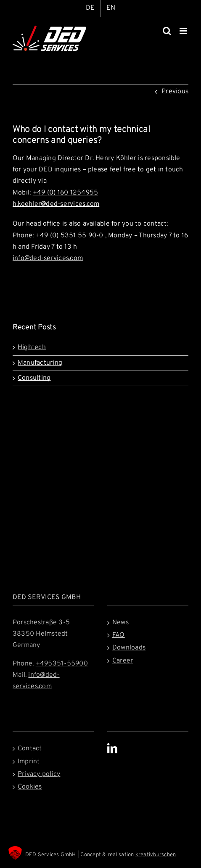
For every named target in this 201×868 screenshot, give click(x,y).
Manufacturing (40, 363)
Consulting (34, 378)
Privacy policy (39, 774)
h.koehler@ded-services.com (56, 204)
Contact (30, 749)
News (120, 623)
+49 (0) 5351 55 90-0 (70, 236)
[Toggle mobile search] (167, 31)
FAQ (119, 635)
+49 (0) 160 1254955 (66, 193)
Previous (175, 92)
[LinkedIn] (112, 748)
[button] (15, 853)
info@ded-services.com (48, 258)
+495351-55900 (62, 664)
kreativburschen (156, 855)
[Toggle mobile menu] (184, 31)
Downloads (129, 648)
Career (123, 661)
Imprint (29, 762)
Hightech (32, 347)
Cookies (30, 787)
